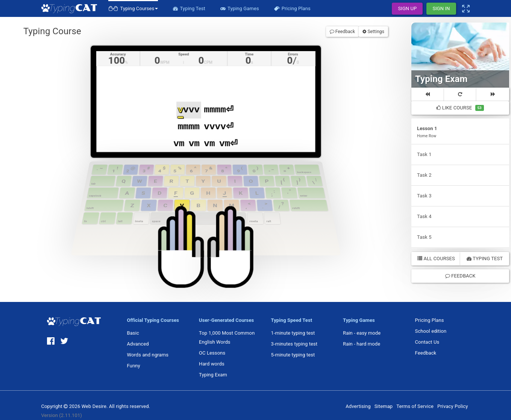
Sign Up (407, 8)
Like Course (460, 108)
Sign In (441, 8)
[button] (133, 8)
